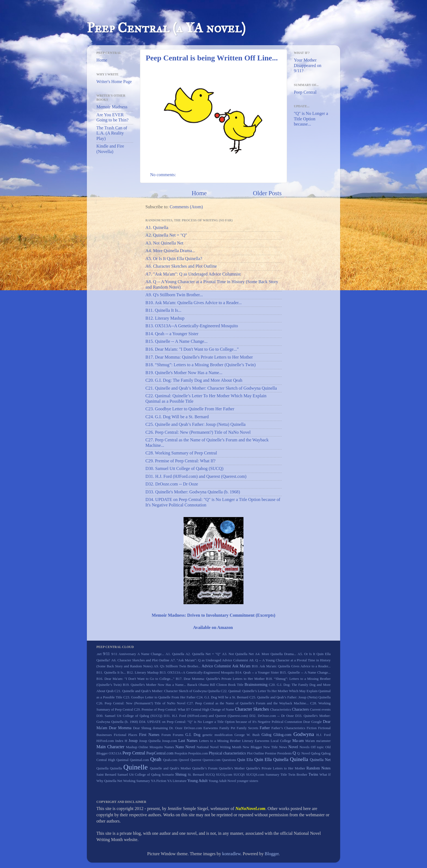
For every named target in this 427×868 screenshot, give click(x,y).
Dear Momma (120, 728)
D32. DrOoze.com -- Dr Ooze (172, 484)
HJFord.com (105, 741)
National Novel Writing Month (219, 747)
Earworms (211, 728)
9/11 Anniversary (124, 654)
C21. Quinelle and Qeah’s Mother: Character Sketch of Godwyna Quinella (211, 388)
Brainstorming (256, 684)
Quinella (299, 759)
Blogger (272, 854)
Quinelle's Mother (232, 768)
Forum (166, 735)
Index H (121, 741)
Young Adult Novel (222, 781)
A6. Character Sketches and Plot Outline (181, 266)
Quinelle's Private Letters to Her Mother (276, 768)
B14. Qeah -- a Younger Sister (172, 334)
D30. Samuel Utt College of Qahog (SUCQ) (184, 469)
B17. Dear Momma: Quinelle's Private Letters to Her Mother (199, 357)
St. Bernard (196, 774)
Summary (272, 774)
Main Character (110, 747)
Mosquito (156, 747)
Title (284, 774)
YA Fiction (159, 781)
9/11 (106, 654)
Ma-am (298, 741)
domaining (160, 728)
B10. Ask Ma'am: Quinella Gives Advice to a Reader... (194, 303)
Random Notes (318, 768)
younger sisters (248, 781)
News (283, 747)
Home (199, 193)
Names (169, 747)
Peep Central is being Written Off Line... (212, 58)
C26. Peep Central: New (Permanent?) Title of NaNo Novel (198, 432)
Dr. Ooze (176, 728)
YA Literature (177, 781)
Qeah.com (170, 760)
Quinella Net (320, 760)
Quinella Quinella (109, 768)
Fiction (312, 728)
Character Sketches (252, 709)
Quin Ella (245, 760)
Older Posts (267, 193)
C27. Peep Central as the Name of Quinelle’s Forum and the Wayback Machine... (248, 703)
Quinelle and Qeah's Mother (170, 768)
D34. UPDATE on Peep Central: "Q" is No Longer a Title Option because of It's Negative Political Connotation (221, 722)
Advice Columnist (216, 666)
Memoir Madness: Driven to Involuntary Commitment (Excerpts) (213, 615)
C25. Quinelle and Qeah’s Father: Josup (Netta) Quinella (196, 424)
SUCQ (210, 774)
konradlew (231, 854)
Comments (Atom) (186, 207)
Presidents (284, 753)
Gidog (266, 735)
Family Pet (227, 728)
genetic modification (217, 735)
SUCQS (239, 774)
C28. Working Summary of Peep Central (181, 453)
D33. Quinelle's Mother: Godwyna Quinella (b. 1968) (193, 492)
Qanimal (122, 760)
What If (325, 774)
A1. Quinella (157, 228)
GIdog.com (282, 735)
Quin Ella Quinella (271, 760)
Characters (300, 709)
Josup (133, 741)
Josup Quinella (150, 741)
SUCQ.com (224, 774)
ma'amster (323, 741)
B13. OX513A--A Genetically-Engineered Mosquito (192, 326)
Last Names (188, 741)
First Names (149, 735)
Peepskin (181, 753)
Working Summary (137, 781)
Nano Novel (185, 747)
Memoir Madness (112, 107)
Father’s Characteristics (288, 728)
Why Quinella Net (109, 781)
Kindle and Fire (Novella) (110, 149)
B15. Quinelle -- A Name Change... (176, 341)
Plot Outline (256, 753)
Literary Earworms (256, 741)
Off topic (317, 747)
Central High (200, 709)
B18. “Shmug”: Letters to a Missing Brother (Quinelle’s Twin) (201, 365)
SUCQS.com (255, 774)
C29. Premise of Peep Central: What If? (180, 461)
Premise (271, 753)
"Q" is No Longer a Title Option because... (311, 119)
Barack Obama (198, 685)
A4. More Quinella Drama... (170, 251)
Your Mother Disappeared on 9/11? (308, 65)
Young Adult (197, 781)
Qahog (316, 753)
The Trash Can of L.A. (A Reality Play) (112, 133)
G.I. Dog (193, 735)
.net (99, 654)
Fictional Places (126, 735)
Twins (313, 774)
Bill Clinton (219, 685)
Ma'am (310, 741)
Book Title (236, 685)
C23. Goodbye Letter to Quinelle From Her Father (190, 409)
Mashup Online (137, 747)
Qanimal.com (139, 760)
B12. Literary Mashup (165, 318)
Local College (281, 741)
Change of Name (222, 709)
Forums (178, 735)
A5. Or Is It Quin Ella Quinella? (174, 259)
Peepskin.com (198, 753)
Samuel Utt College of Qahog (139, 774)
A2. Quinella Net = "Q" (166, 235)
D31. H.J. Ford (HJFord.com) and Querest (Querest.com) (196, 476)
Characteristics (281, 709)
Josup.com (170, 741)
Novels (305, 747)
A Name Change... (151, 654)
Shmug (181, 774)
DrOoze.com (193, 728)
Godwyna (304, 734)
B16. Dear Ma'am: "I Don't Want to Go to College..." (192, 349)
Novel (293, 747)
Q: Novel (303, 753)
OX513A (115, 753)
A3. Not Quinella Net (164, 243)
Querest (196, 760)
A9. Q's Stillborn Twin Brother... (174, 295)
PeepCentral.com (160, 753)
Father (265, 728)
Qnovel (184, 760)
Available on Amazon (213, 628)
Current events (320, 709)
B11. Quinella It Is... (163, 310)
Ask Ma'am (241, 666)
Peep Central (305, 92)
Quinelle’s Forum (205, 768)
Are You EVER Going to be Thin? (112, 117)
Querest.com (212, 760)
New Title (271, 747)
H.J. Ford (324, 735)
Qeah (156, 759)
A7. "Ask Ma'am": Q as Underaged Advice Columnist (193, 274)
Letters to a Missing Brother (220, 741)
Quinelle (135, 767)
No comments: (164, 175)
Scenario (168, 774)
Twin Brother (298, 774)
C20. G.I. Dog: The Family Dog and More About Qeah (194, 380)
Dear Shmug (142, 728)
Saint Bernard (106, 774)
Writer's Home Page (114, 82)
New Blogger (252, 747)
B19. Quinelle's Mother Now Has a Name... (184, 373)
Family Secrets (247, 728)
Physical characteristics (227, 753)
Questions (229, 760)
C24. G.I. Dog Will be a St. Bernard (177, 417)
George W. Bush (247, 735)
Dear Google (313, 722)
